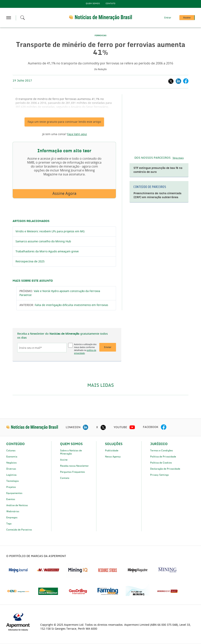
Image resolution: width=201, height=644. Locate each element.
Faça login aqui (77, 134)
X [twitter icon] (97, 427)
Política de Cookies (161, 463)
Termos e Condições (162, 451)
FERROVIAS (100, 36)
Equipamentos (14, 493)
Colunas (11, 451)
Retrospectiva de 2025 (30, 262)
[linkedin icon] (86, 427)
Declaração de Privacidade (165, 469)
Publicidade (112, 451)
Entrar (168, 18)
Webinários (13, 511)
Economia (12, 457)
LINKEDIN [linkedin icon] (73, 427)
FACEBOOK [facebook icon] (151, 427)
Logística (11, 475)
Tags (9, 524)
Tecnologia (12, 481)
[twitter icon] (103, 427)
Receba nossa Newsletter (74, 466)
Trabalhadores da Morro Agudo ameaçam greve (47, 252)
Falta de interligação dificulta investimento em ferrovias (71, 305)
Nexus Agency (113, 457)
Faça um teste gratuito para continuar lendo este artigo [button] (64, 122)
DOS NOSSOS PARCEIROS (153, 158)
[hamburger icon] (9, 18)
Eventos (11, 499)
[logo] (32, 427)
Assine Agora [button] (64, 194)
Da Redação (100, 69)
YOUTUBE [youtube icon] (120, 427)
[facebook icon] (164, 427)
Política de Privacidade (163, 457)
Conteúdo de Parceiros (19, 530)
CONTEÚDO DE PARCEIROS (150, 187)
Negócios (11, 463)
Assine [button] (187, 18)
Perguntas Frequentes (73, 472)
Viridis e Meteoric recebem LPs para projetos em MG (50, 232)
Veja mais (178, 158)
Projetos (11, 487)
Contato (111, 4)
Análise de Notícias (17, 505)
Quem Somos (93, 4)
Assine (64, 460)
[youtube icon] (132, 427)
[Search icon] (23, 18)
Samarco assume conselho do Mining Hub (43, 242)
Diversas (11, 469)
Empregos (12, 518)
